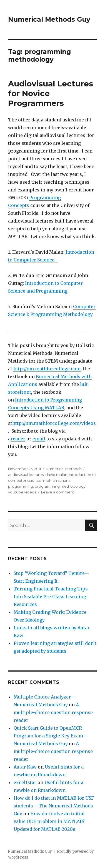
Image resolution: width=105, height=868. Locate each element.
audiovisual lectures (26, 475)
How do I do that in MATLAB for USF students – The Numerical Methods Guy (54, 806)
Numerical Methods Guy (49, 19)
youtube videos (22, 492)
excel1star (25, 782)
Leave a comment (58, 492)
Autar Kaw (25, 767)
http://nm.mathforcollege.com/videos (54, 423)
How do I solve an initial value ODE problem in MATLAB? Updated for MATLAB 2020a (49, 821)
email (39, 439)
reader (18, 439)
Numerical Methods (64, 469)
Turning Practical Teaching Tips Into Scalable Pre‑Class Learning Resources (51, 597)
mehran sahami (57, 480)
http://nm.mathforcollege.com (47, 369)
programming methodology (60, 486)
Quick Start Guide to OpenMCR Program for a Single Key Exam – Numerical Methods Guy (51, 736)
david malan (56, 475)
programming (21, 486)
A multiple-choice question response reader (53, 712)
